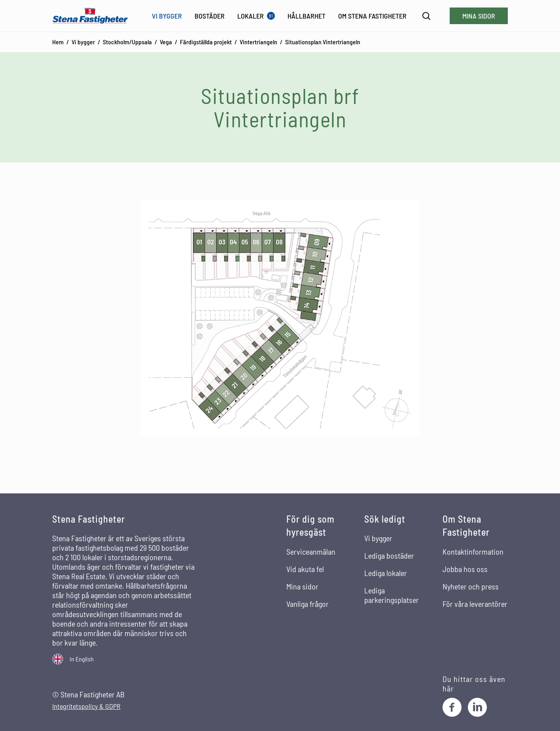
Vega (166, 42)
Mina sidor (479, 16)
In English (82, 659)
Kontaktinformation (473, 552)
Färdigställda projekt (206, 42)
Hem (58, 42)
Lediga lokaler (386, 573)
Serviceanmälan (311, 552)
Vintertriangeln (258, 42)
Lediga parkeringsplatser (392, 595)
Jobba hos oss (465, 569)
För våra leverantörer (475, 604)
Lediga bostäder (389, 555)
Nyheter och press (471, 586)
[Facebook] (452, 707)
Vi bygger (83, 42)
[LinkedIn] (477, 707)
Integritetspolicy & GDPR (86, 706)
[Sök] (427, 16)
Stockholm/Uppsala (127, 42)
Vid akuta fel (305, 569)
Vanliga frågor (307, 604)
